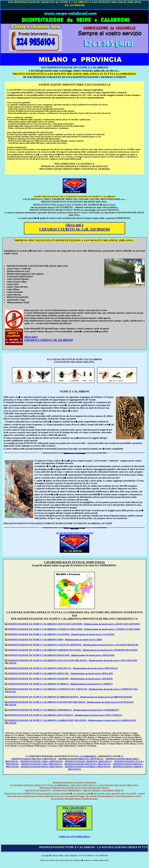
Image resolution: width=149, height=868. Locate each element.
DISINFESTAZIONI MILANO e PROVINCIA (34, 759)
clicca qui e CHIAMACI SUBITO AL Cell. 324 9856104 (75, 227)
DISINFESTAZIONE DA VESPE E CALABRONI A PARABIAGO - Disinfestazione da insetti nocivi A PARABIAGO (64, 710)
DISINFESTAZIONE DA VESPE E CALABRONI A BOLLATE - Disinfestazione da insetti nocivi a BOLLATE (61, 673)
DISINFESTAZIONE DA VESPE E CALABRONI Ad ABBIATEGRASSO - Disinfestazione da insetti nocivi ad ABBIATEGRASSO (70, 697)
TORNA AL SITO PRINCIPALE (74, 837)
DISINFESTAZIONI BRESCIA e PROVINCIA (81, 759)
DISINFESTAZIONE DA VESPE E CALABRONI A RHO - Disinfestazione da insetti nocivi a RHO (55, 640)
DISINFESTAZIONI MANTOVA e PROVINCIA (87, 764)
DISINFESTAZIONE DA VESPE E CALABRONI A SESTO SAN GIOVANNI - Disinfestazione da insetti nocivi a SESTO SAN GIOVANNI (74, 624)
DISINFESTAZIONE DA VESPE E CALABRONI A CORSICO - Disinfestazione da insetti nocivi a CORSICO (60, 684)
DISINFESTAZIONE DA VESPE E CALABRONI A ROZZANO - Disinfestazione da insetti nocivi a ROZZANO (61, 655)
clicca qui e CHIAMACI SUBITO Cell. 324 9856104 (48, 338)
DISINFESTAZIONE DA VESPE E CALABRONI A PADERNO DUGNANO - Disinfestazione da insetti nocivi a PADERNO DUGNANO (73, 650)
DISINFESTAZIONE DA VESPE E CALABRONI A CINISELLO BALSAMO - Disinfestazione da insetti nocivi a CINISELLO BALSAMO (74, 629)
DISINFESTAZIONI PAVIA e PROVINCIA (42, 767)
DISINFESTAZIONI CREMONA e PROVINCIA (88, 761)
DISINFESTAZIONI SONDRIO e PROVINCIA (88, 767)
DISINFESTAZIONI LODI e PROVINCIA (41, 764)
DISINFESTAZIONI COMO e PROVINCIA (42, 761)
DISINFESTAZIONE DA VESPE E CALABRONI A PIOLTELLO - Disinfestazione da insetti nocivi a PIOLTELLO (63, 668)
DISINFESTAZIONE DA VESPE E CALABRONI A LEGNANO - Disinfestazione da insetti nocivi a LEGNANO (61, 634)
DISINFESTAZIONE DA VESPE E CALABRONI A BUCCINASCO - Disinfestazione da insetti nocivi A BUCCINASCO (65, 715)
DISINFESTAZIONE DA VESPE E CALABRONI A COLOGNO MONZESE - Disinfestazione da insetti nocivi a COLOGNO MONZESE (73, 645)
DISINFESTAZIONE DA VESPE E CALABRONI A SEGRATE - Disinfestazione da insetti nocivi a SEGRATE (60, 679)
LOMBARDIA (89, 756)
